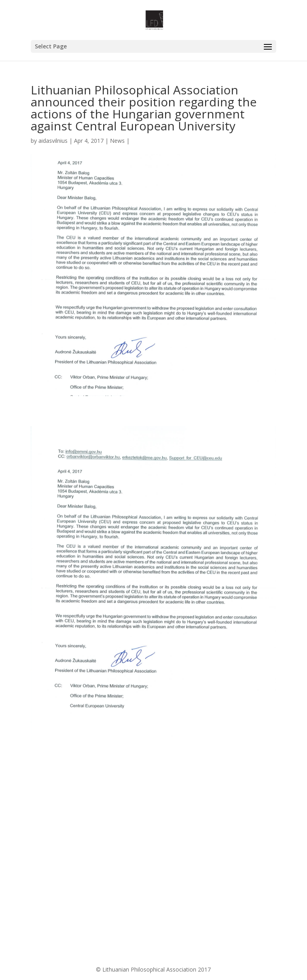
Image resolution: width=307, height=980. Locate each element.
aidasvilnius (53, 141)
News (117, 141)
